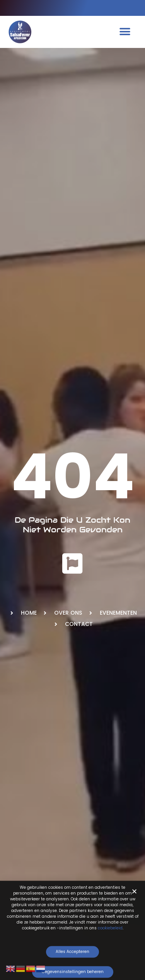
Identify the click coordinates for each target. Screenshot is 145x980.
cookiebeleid (110, 930)
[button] (125, 32)
